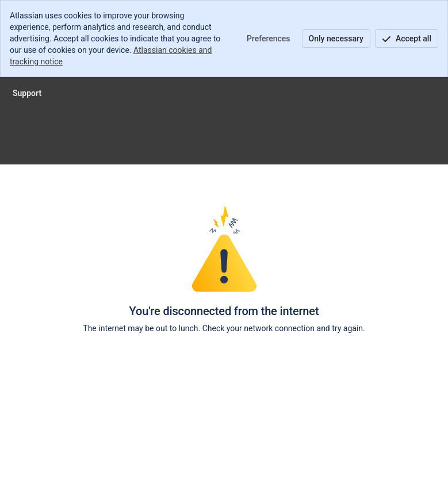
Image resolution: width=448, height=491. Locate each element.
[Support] (27, 93)
